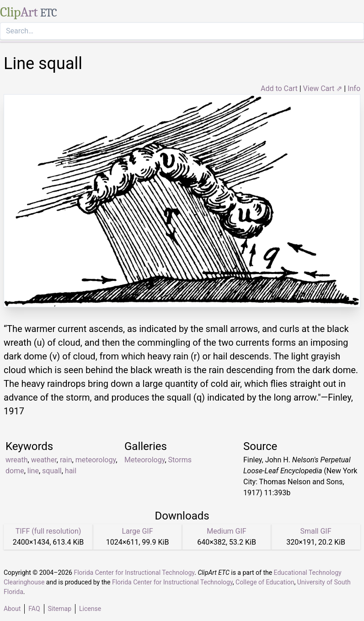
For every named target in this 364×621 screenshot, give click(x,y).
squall (52, 471)
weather (44, 460)
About (12, 609)
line (33, 471)
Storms (180, 460)
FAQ (34, 609)
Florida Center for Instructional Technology (134, 573)
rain (66, 460)
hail (71, 471)
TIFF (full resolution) (48, 531)
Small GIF (316, 531)
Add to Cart (279, 88)
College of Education (265, 582)
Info (354, 88)
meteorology (96, 460)
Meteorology (145, 460)
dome (15, 471)
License (90, 609)
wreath (17, 460)
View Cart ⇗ (323, 88)
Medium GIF (226, 531)
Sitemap (60, 609)
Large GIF (137, 531)
